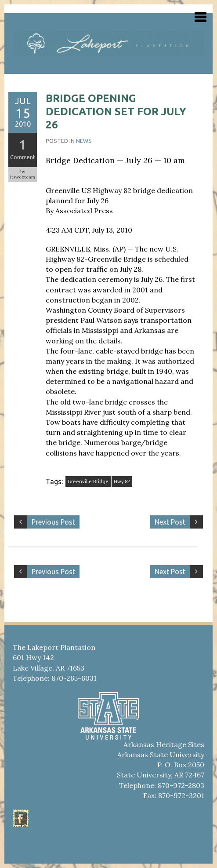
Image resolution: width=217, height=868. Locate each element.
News (84, 141)
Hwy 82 (122, 481)
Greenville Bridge (88, 481)
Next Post (170, 522)
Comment (23, 157)
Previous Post (53, 522)
